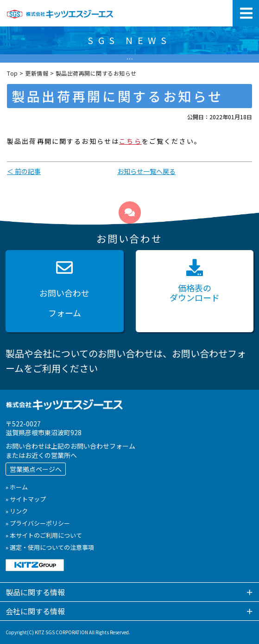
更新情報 (37, 73)
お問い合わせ (65, 291)
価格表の (195, 282)
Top (13, 73)
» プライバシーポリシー (38, 523)
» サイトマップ (26, 499)
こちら (130, 141)
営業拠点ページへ (36, 469)
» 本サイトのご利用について (44, 535)
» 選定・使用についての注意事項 (50, 547)
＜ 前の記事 (24, 171)
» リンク (17, 511)
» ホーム (17, 487)
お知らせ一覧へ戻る (146, 171)
